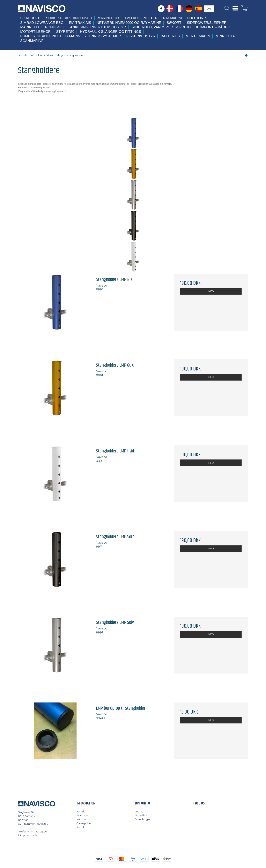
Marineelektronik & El (42, 27)
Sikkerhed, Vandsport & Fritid (161, 27)
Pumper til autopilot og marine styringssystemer (70, 36)
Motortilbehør (35, 32)
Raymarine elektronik (185, 18)
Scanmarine (32, 41)
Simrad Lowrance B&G (42, 23)
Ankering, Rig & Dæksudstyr (98, 27)
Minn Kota (225, 36)
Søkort (174, 23)
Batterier (170, 36)
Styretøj (65, 32)
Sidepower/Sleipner (207, 23)
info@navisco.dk (28, 835)
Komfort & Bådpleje (216, 27)
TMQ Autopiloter (141, 18)
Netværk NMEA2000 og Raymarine (129, 23)
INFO (211, 291)
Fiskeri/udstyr (141, 36)
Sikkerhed (30, 18)
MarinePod (108, 18)
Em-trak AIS (80, 23)
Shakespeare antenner (69, 18)
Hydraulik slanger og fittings (110, 32)
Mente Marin (198, 36)
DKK (209, 9)
